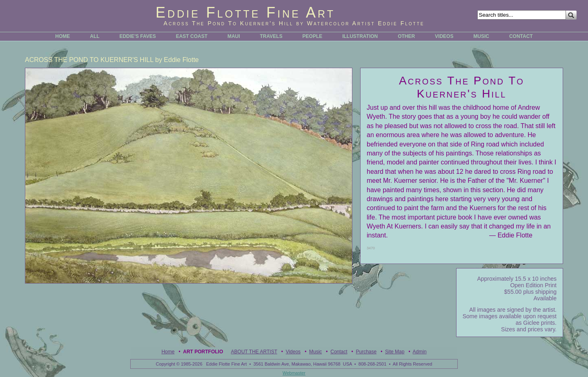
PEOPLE (313, 36)
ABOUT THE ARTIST (254, 352)
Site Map (395, 352)
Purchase (366, 352)
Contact (339, 352)
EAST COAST (192, 36)
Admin (420, 352)
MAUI (234, 36)
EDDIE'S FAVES (137, 36)
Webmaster (294, 373)
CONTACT (521, 36)
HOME (62, 36)
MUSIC (481, 36)
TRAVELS (271, 36)
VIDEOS (444, 36)
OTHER (406, 36)
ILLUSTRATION (360, 36)
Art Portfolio (203, 352)
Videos (293, 352)
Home (168, 352)
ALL (95, 36)
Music (315, 352)
